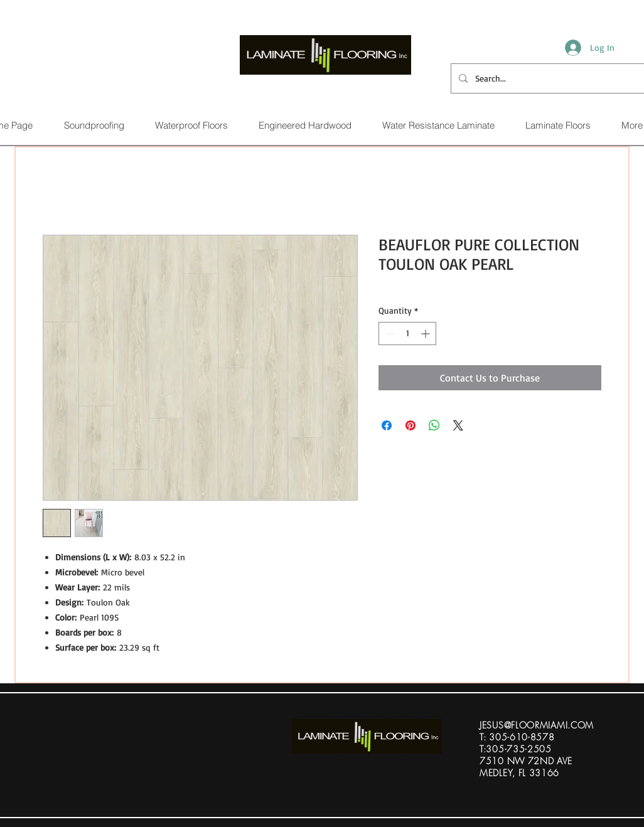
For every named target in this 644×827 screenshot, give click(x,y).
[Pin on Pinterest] (411, 425)
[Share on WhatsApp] (434, 425)
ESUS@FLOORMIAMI (525, 725)
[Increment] (427, 333)
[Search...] (546, 78)
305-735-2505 (518, 749)
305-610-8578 (522, 737)
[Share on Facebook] (387, 425)
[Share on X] (458, 425)
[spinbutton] (407, 333)
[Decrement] (388, 333)
